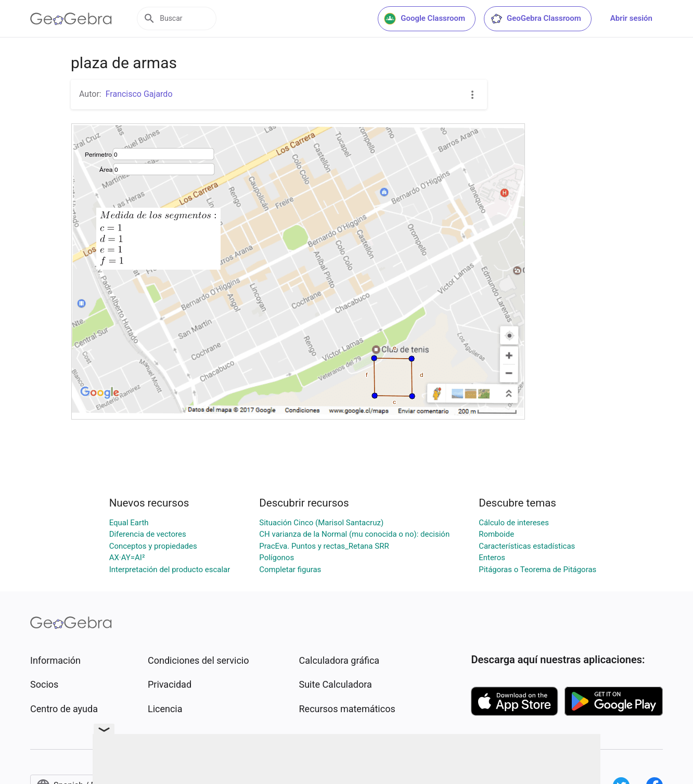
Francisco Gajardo (139, 94)
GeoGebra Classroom (536, 19)
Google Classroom (425, 19)
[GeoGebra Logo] (71, 19)
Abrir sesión (631, 18)
